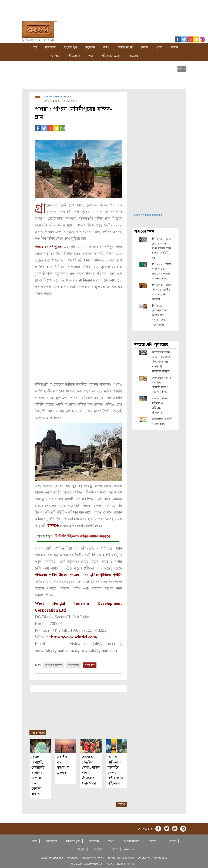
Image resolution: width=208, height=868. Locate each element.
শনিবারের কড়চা (111, 56)
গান (91, 56)
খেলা (159, 47)
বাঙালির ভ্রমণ (74, 664)
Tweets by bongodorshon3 (147, 215)
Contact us (161, 856)
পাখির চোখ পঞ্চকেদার (53, 664)
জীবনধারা (74, 56)
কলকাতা (50, 47)
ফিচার (145, 47)
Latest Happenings (52, 856)
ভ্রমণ (106, 47)
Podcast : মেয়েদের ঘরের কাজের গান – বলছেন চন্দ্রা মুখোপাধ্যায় (160, 315)
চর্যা (35, 47)
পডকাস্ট (133, 56)
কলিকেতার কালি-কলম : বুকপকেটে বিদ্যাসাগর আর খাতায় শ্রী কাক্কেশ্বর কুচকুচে (162, 362)
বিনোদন (90, 47)
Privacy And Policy (93, 856)
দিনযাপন (129, 848)
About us (72, 856)
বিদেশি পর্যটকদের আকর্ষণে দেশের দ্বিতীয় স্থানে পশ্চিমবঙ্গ (115, 769)
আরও (122, 803)
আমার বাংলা (125, 47)
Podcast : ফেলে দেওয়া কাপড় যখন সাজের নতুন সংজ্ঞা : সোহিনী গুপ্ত (162, 248)
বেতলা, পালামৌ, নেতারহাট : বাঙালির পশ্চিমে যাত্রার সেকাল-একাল (39, 774)
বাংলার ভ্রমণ (90, 664)
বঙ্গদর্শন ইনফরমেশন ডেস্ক (57, 97)
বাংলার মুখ (70, 47)
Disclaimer (144, 856)
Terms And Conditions (121, 856)
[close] (182, 69)
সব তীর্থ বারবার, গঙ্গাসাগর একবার (63, 764)
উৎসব (174, 47)
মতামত (56, 56)
